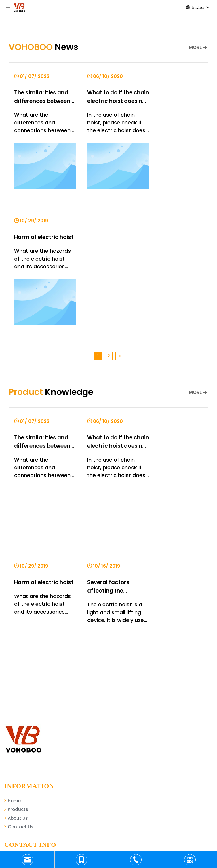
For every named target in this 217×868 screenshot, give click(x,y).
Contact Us (19, 677)
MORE (195, 47)
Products (16, 659)
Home (13, 650)
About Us (16, 668)
